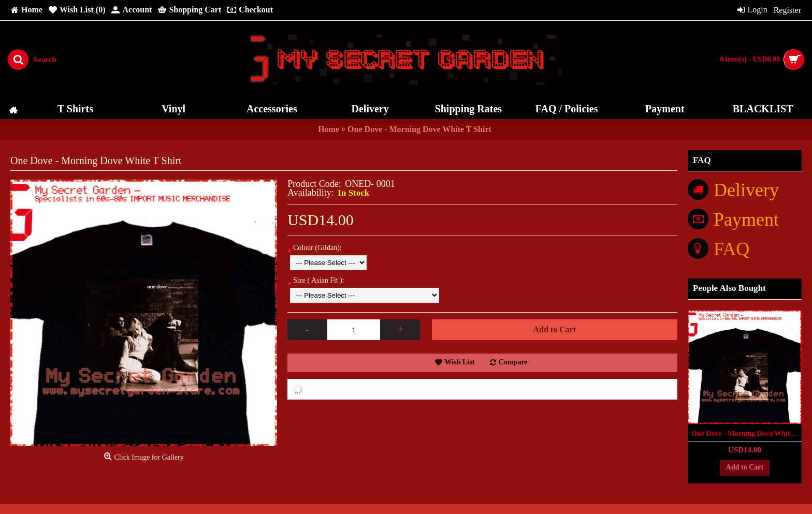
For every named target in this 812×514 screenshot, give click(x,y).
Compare (513, 362)
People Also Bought (729, 288)
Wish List (460, 362)
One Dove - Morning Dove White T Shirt (746, 434)
